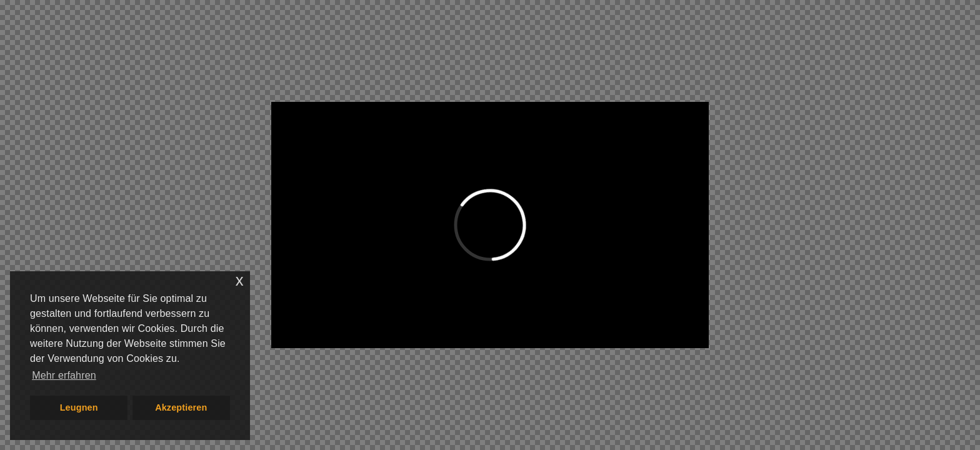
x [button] (240, 280)
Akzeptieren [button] (181, 407)
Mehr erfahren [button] (64, 375)
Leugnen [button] (79, 407)
